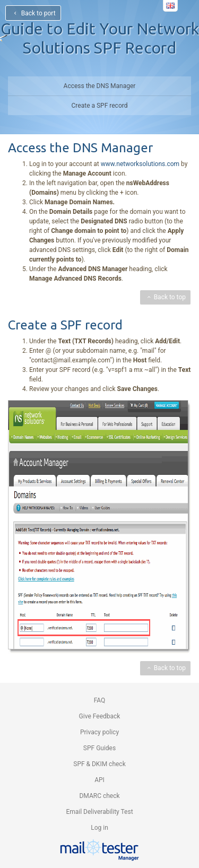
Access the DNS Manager (100, 86)
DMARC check (99, 796)
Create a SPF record (100, 106)
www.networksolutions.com (140, 164)
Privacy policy (99, 732)
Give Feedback (100, 716)
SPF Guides (99, 748)
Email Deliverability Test (99, 812)
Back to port (33, 13)
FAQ (100, 700)
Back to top (165, 297)
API (99, 780)
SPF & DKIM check (99, 764)
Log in (99, 828)
